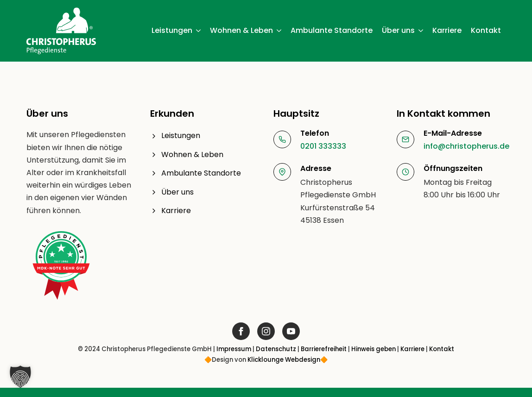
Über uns (398, 30)
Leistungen (172, 30)
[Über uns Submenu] (421, 31)
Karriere (447, 30)
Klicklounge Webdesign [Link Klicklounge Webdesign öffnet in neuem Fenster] (284, 360)
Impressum (234, 349)
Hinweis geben (374, 349)
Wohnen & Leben (241, 30)
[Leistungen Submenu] (199, 31)
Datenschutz (276, 349)
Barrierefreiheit (324, 349)
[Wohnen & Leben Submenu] (279, 31)
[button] (20, 377)
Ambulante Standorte (332, 30)
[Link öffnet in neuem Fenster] (241, 331)
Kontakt (486, 30)
